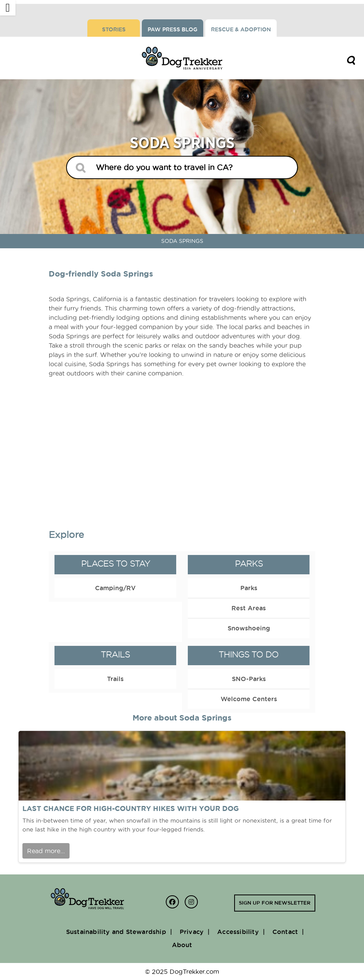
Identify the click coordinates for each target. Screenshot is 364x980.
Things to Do (249, 655)
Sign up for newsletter (275, 903)
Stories (114, 29)
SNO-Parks (249, 679)
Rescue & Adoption (241, 29)
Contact (285, 932)
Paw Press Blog (173, 29)
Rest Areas (249, 608)
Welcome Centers (249, 699)
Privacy (192, 932)
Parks (249, 564)
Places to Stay (116, 564)
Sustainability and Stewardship (116, 932)
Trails (115, 655)
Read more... (46, 851)
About (182, 945)
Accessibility (238, 932)
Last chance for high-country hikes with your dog (131, 808)
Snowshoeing (249, 628)
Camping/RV (115, 588)
